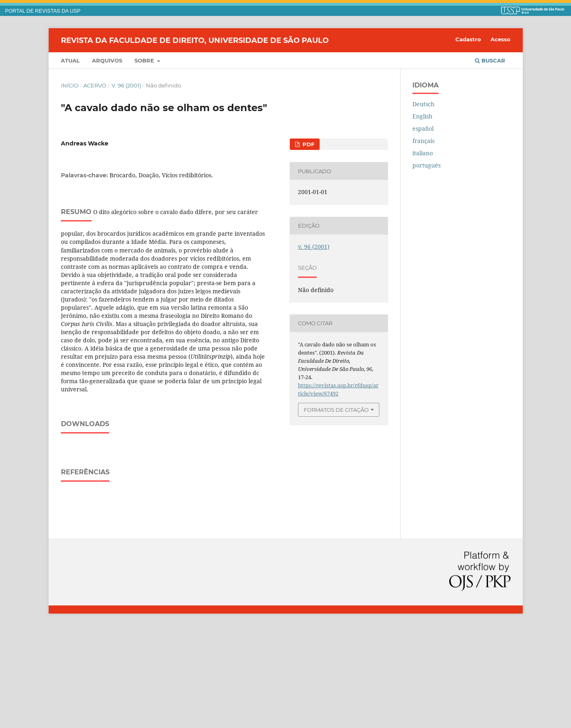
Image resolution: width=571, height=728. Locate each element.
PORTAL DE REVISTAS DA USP (43, 11)
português (427, 165)
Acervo (95, 85)
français (423, 141)
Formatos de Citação (336, 410)
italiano (423, 153)
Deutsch (423, 104)
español (423, 128)
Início (70, 85)
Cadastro (468, 39)
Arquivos (107, 60)
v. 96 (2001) (126, 85)
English (422, 116)
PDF (308, 144)
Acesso (500, 39)
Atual (70, 60)
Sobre (145, 60)
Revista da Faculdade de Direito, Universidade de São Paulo (195, 40)
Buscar (490, 60)
